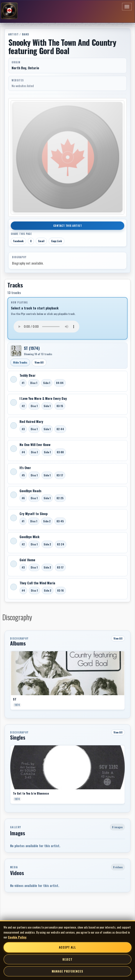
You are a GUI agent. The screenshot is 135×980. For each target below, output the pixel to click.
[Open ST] (16, 351)
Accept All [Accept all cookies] (67, 947)
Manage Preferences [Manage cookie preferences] (67, 971)
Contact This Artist (68, 226)
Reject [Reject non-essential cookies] (67, 959)
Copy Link (57, 241)
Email (41, 241)
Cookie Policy (17, 937)
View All (39, 362)
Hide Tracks (20, 362)
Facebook (18, 241)
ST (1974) (32, 348)
